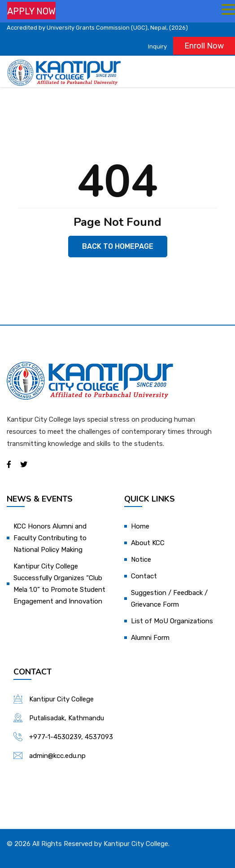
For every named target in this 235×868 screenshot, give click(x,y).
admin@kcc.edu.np (57, 756)
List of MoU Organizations (172, 621)
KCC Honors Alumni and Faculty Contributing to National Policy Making (50, 538)
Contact (144, 576)
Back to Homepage (118, 246)
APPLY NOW (31, 11)
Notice (141, 560)
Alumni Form (150, 638)
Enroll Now (204, 46)
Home (140, 526)
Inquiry (157, 46)
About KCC (148, 543)
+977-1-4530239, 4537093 (71, 737)
